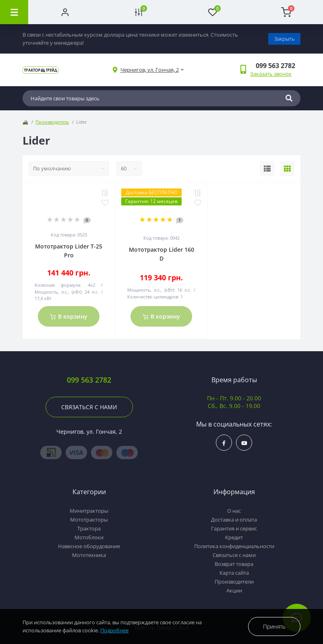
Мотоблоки (89, 537)
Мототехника (89, 555)
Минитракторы (89, 511)
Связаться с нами (89, 407)
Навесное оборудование (89, 546)
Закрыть (284, 39)
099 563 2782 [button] (89, 380)
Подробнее (114, 630)
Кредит (234, 537)
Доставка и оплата (234, 520)
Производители (234, 582)
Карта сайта (234, 573)
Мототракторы (89, 520)
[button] (150, 70)
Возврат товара (234, 564)
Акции (234, 590)
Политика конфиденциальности (234, 546)
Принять (274, 626)
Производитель (52, 122)
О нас (234, 511)
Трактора (89, 528)
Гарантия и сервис (234, 528)
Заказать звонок (271, 74)
